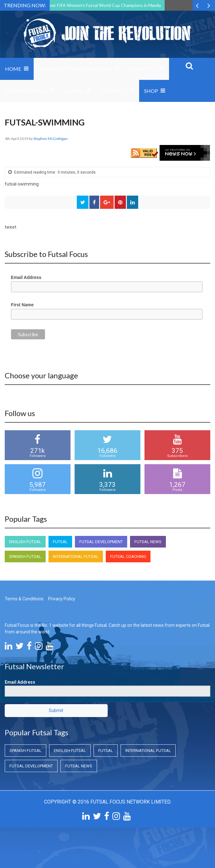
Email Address (26, 277)
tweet (11, 227)
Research (114, 91)
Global (74, 91)
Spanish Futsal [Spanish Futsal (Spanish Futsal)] (25, 556)
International (26, 91)
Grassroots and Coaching (76, 69)
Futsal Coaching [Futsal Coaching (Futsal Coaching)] (128, 556)
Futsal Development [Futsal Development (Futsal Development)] (101, 542)
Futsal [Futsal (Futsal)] (60, 542)
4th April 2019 (17, 139)
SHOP (151, 91)
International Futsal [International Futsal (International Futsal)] (76, 556)
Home (13, 69)
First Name (22, 305)
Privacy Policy (62, 599)
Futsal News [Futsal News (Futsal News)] (148, 542)
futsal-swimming (22, 184)
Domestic (143, 69)
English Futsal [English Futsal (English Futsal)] (25, 542)
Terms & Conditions (24, 599)
